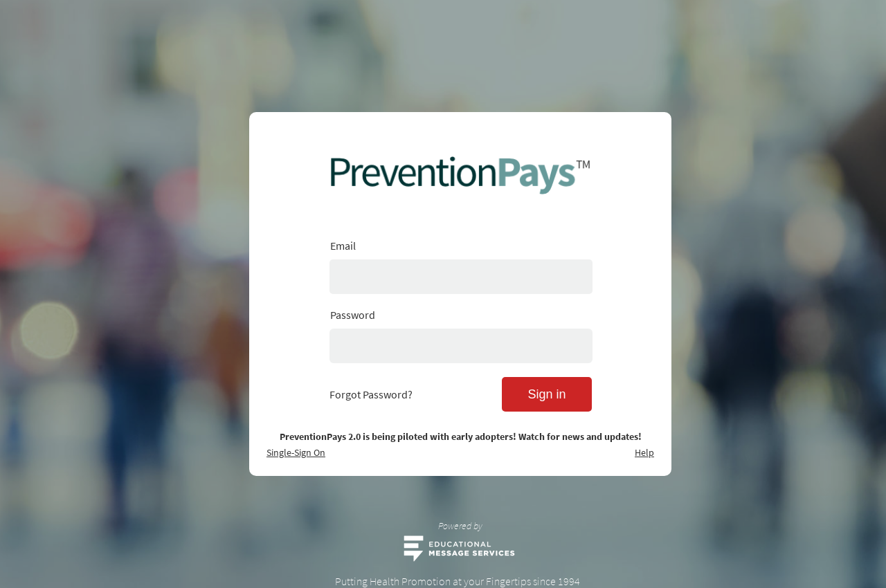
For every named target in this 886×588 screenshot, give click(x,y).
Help (644, 452)
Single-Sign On (296, 452)
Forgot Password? (371, 394)
